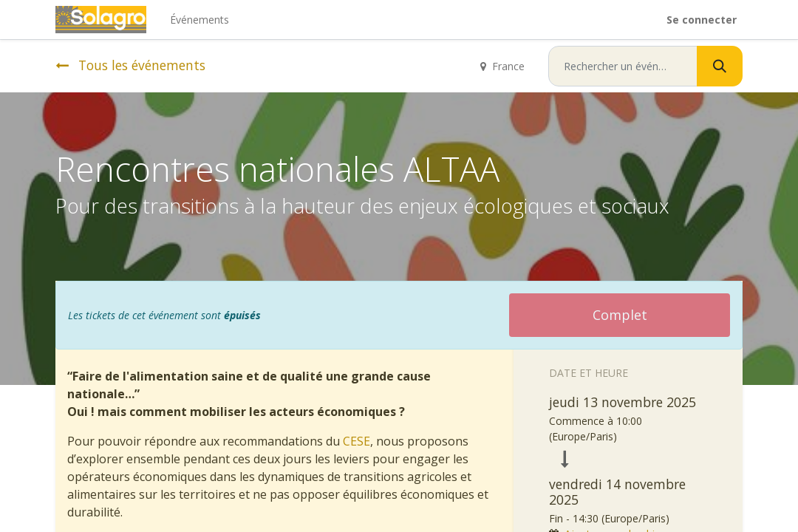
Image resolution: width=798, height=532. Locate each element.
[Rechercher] (720, 66)
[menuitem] (199, 20)
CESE (357, 441)
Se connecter (702, 20)
